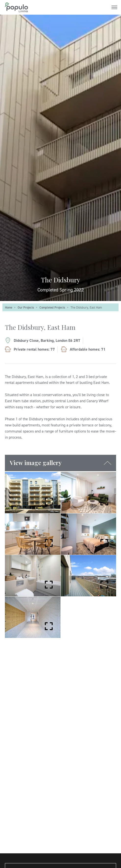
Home (9, 307)
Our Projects (26, 307)
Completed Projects (52, 307)
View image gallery (36, 463)
